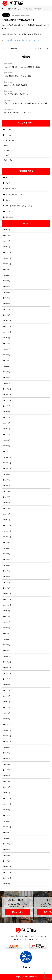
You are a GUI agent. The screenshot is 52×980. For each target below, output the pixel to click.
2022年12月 (7, 457)
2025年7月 (7, 281)
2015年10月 (7, 878)
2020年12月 (7, 594)
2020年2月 (7, 651)
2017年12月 (7, 798)
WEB (6, 146)
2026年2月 (7, 241)
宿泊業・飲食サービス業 (14, 194)
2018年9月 (7, 747)
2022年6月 (7, 491)
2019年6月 (7, 696)
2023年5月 (7, 429)
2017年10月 (7, 804)
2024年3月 (7, 372)
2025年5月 (7, 292)
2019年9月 (7, 679)
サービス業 (9, 177)
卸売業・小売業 (11, 189)
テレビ (6, 155)
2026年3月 (7, 235)
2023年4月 (7, 434)
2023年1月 (7, 452)
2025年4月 (7, 298)
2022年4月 (7, 503)
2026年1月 (7, 247)
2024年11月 (7, 326)
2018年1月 (7, 793)
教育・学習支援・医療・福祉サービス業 (19, 206)
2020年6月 (7, 628)
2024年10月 (7, 332)
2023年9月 (7, 406)
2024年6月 (7, 355)
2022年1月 (7, 520)
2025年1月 (7, 315)
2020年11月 (7, 599)
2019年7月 (7, 690)
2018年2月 (7, 787)
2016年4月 (7, 850)
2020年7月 (7, 622)
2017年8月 (7, 810)
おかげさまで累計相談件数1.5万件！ (16, 85)
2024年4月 (7, 366)
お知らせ (6, 15)
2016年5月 (7, 844)
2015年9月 (7, 884)
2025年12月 (7, 252)
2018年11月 (7, 736)
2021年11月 (7, 531)
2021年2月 (7, 582)
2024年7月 (7, 349)
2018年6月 (7, 764)
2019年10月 (7, 673)
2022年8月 (7, 480)
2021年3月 (7, 577)
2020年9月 (7, 611)
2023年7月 (7, 417)
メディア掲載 (10, 141)
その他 (6, 150)
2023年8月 (7, 412)
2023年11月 (7, 395)
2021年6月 (7, 560)
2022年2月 (7, 514)
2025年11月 (7, 258)
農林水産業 (9, 217)
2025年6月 (7, 287)
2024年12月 (7, 321)
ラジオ (6, 165)
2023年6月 (7, 423)
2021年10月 (7, 537)
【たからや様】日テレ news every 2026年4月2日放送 (22, 67)
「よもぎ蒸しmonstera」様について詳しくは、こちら (23, 40)
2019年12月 (7, 662)
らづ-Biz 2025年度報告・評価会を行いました (19, 112)
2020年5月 (7, 634)
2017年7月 (7, 816)
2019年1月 (7, 725)
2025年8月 (7, 275)
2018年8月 (7, 753)
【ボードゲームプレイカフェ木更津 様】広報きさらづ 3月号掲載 (26, 103)
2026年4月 (7, 230)
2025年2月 (7, 309)
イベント (8, 129)
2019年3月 (7, 713)
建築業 (8, 200)
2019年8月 (7, 685)
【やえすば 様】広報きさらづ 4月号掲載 (18, 76)
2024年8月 (7, 343)
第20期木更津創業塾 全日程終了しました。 (19, 94)
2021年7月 (7, 554)
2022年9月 (7, 474)
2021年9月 (7, 543)
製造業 (8, 211)
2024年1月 (7, 383)
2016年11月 (7, 827)
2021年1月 (7, 588)
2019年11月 (7, 668)
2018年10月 (7, 742)
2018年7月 (7, 759)
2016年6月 (7, 838)
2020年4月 (7, 639)
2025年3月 (7, 304)
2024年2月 (7, 378)
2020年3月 (7, 645)
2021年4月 (7, 571)
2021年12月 (7, 525)
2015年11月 (7, 872)
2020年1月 (7, 656)
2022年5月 (7, 497)
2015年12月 (7, 867)
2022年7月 (7, 486)
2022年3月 (7, 508)
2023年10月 (7, 400)
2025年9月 (7, 270)
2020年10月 (7, 605)
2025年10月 (7, 264)
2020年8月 (7, 616)
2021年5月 (7, 565)
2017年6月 (7, 821)
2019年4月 (7, 707)
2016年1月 (7, 861)
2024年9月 (7, 338)
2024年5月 (7, 361)
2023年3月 (7, 440)
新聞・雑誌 (8, 160)
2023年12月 (7, 389)
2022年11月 (7, 463)
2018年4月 (7, 776)
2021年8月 (7, 548)
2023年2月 (7, 446)
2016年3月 (7, 855)
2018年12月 (7, 730)
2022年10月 (7, 469)
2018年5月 (7, 770)
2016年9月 (7, 833)
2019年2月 (7, 719)
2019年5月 (7, 702)
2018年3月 (7, 781)
